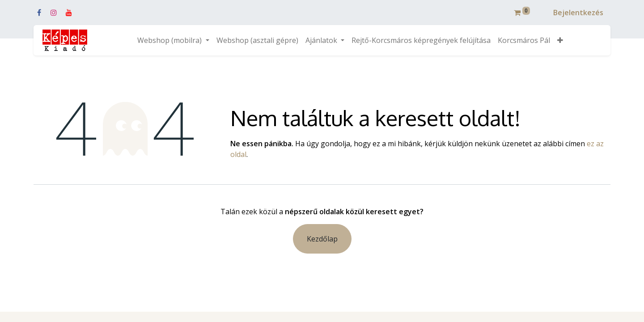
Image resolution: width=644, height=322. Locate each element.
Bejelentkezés (578, 13)
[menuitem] (257, 40)
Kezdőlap (322, 239)
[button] (560, 40)
